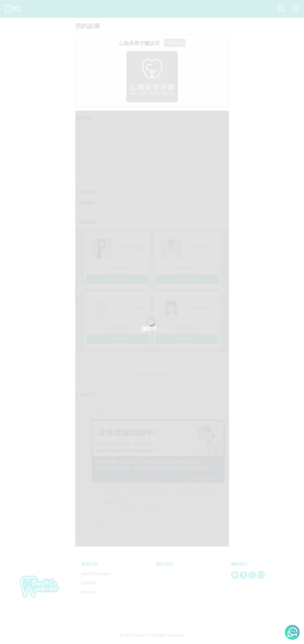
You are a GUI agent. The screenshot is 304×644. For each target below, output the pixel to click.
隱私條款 (88, 391)
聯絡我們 (239, 363)
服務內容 (89, 363)
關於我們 (164, 363)
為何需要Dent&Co (96, 373)
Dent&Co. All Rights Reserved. (159, 434)
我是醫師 (88, 382)
